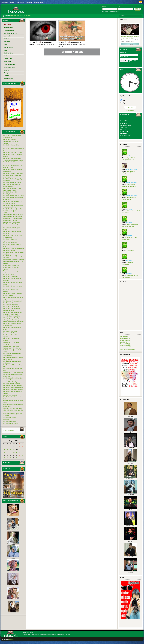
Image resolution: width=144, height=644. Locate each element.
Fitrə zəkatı (130, 251)
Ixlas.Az (26, 633)
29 (11, 458)
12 (23, 449)
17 (17, 452)
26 (23, 455)
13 (4, 452)
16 (14, 452)
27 (4, 458)
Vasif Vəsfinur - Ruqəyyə (10, 421)
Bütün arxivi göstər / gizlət (127, 350)
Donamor (12, 639)
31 (17, 458)
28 (8, 458)
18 (20, 452)
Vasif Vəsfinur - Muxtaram (10, 423)
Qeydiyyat (105, 12)
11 (20, 449)
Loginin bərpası (114, 12)
